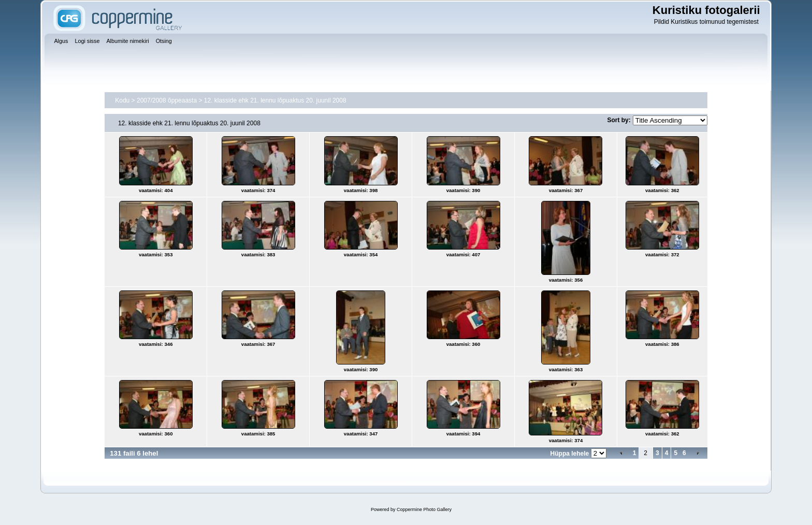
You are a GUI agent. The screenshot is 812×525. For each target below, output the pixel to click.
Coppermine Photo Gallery (424, 509)
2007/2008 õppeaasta (167, 100)
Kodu (122, 100)
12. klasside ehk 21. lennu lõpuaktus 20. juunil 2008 (275, 100)
